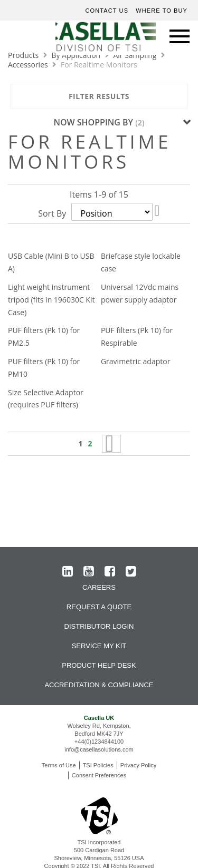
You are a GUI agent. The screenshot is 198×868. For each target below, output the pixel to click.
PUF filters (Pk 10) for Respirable (137, 337)
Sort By (52, 213)
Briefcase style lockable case (141, 262)
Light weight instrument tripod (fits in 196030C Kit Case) (51, 300)
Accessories (29, 65)
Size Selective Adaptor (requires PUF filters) (46, 399)
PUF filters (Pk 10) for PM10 (44, 368)
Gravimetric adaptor (135, 361)
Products (24, 55)
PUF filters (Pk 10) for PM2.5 (44, 337)
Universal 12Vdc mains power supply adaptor (140, 293)
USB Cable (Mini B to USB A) (51, 262)
